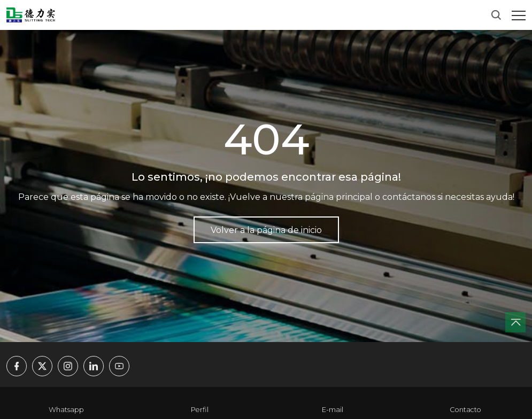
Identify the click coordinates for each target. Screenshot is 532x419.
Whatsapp (66, 410)
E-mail (333, 410)
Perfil (200, 410)
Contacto (465, 410)
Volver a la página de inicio (266, 230)
